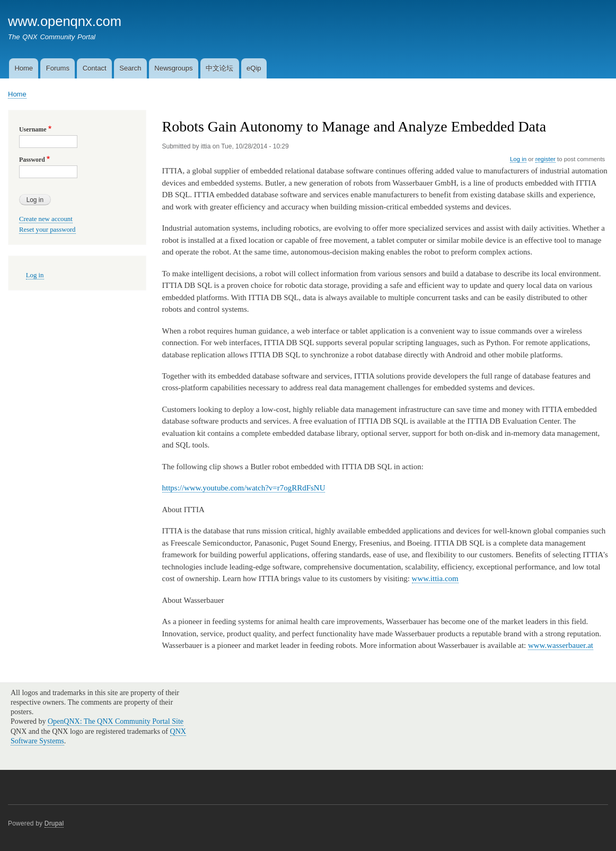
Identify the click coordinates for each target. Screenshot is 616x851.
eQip (254, 68)
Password (32, 160)
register (545, 159)
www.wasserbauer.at (561, 645)
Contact (95, 68)
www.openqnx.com (65, 21)
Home (24, 68)
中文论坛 (219, 68)
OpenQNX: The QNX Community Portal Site (116, 721)
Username (33, 129)
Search (130, 68)
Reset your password (47, 230)
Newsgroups (173, 68)
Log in (518, 159)
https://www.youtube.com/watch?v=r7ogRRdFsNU (244, 488)
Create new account (46, 219)
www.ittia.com (435, 578)
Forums (58, 68)
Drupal (54, 823)
